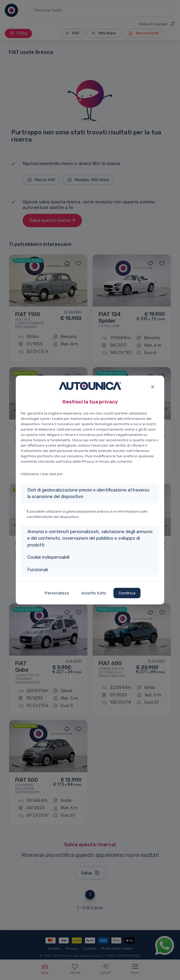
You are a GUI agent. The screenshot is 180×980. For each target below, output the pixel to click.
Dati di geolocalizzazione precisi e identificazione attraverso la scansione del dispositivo (88, 493)
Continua (127, 593)
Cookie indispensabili (48, 557)
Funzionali (38, 570)
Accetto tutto (94, 593)
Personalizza (57, 593)
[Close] (153, 386)
